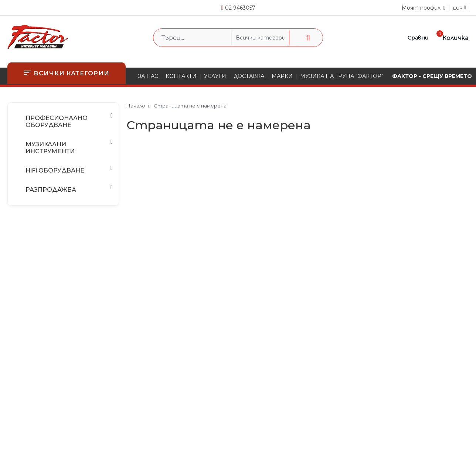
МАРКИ (282, 76)
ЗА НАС (148, 76)
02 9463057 (240, 8)
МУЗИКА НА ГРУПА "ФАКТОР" (342, 76)
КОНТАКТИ (181, 76)
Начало (136, 106)
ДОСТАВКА (249, 76)
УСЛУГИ (215, 76)
